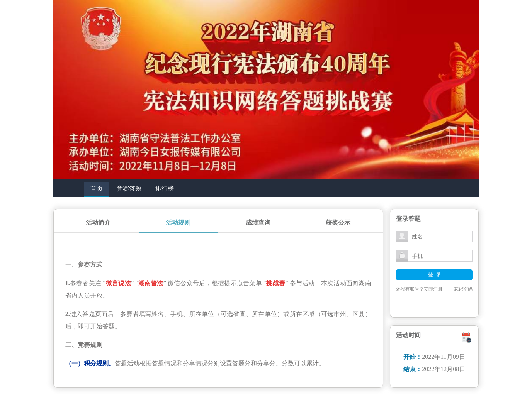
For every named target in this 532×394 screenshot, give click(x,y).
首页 (97, 189)
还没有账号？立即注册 (419, 289)
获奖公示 (338, 222)
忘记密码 (463, 289)
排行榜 (165, 189)
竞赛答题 (129, 189)
